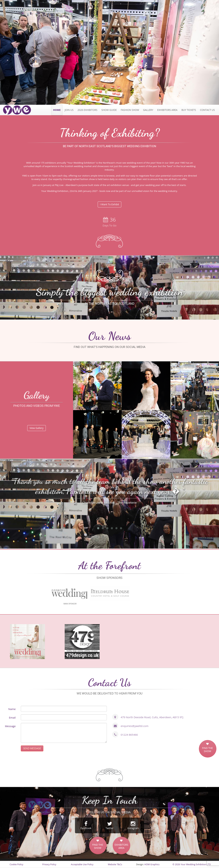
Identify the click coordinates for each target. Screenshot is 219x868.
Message (10, 726)
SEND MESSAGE (32, 748)
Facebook (86, 825)
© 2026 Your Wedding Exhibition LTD (192, 864)
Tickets (189, 110)
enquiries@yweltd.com (134, 726)
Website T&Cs (115, 864)
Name (12, 709)
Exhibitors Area (167, 110)
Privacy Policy (49, 864)
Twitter (109, 825)
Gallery (148, 110)
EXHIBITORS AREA (121, 846)
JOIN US (69, 110)
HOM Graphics (152, 864)
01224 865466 (129, 735)
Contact (207, 110)
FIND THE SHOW (207, 750)
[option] (109, 52)
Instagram (133, 825)
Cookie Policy (16, 864)
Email (12, 718)
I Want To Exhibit (110, 204)
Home (57, 110)
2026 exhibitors (87, 110)
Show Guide (109, 110)
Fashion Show (130, 110)
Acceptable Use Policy (82, 864)
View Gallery (37, 428)
